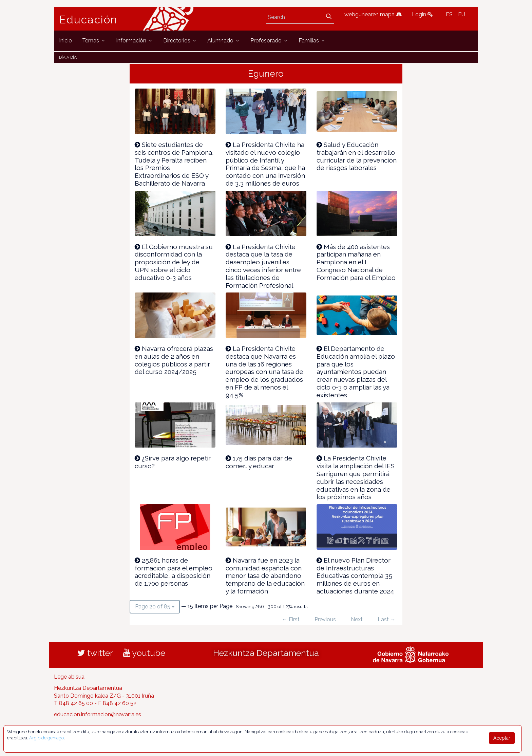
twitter (95, 653)
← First (291, 619)
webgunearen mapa (373, 14)
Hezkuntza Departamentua (266, 653)
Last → (387, 619)
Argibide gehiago (46, 738)
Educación (88, 20)
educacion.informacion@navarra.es (98, 714)
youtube (144, 653)
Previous (325, 619)
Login (422, 14)
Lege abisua (69, 677)
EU (462, 14)
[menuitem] (65, 41)
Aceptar (502, 738)
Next (357, 619)
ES (449, 14)
